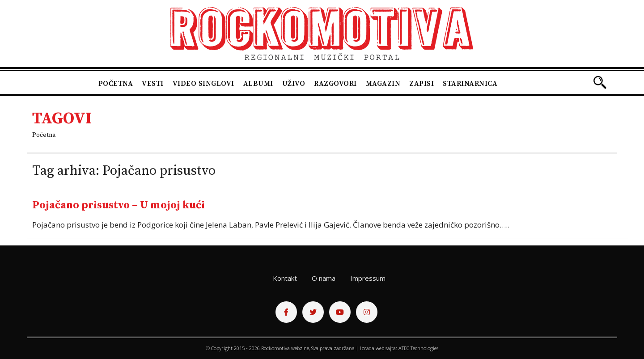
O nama (324, 278)
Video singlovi (203, 84)
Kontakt (285, 278)
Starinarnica (470, 84)
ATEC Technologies (418, 348)
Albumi (258, 84)
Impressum (368, 278)
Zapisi (422, 84)
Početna (116, 84)
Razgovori (335, 84)
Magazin (383, 84)
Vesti (153, 84)
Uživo (294, 84)
